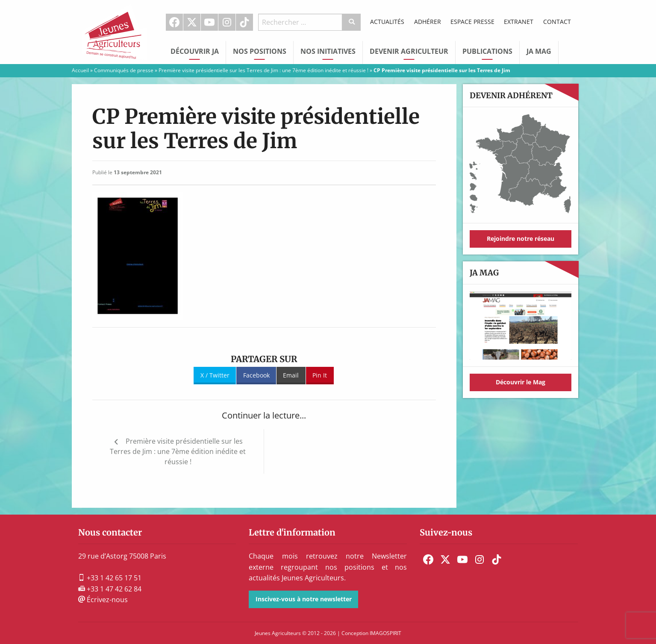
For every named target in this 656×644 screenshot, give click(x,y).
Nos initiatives (328, 51)
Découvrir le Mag (521, 382)
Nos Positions (260, 51)
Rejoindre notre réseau (521, 239)
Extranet (519, 22)
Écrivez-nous (103, 600)
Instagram (227, 22)
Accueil (80, 70)
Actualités (387, 22)
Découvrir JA (195, 51)
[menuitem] (175, 22)
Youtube (209, 22)
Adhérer (428, 22)
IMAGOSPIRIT (385, 633)
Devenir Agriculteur (409, 51)
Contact (557, 22)
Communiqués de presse (124, 70)
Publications (487, 51)
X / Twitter (215, 375)
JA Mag (539, 51)
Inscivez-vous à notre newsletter (304, 599)
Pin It (320, 375)
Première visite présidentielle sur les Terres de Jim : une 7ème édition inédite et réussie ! (263, 70)
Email (291, 375)
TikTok (244, 22)
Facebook (174, 22)
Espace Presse (472, 22)
